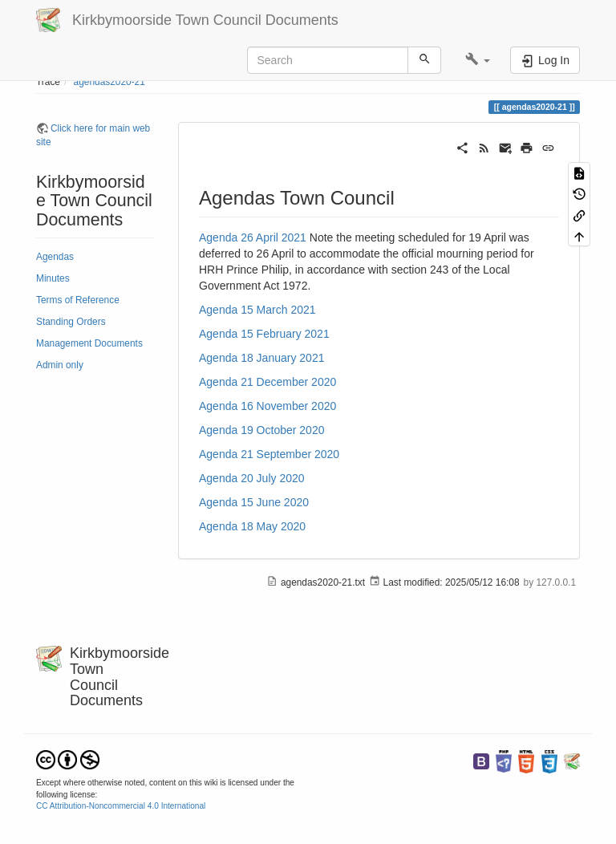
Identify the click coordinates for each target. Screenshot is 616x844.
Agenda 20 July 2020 (252, 478)
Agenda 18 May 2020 (252, 526)
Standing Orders (71, 322)
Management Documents (89, 343)
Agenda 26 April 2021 (253, 237)
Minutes (53, 278)
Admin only (60, 365)
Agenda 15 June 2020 (254, 502)
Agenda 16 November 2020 (267, 406)
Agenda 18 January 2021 (261, 358)
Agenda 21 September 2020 (269, 454)
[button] (478, 60)
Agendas (55, 257)
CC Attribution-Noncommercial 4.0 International (121, 806)
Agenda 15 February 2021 (264, 334)
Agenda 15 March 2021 (257, 310)
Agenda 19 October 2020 (261, 430)
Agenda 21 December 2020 (267, 382)
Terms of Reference (78, 300)
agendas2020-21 (109, 82)
